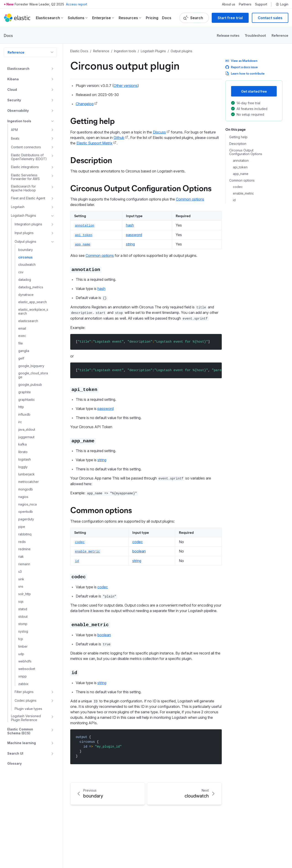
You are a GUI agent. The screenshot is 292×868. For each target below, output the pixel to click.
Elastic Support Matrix (94, 143)
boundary (26, 250)
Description (238, 144)
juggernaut (26, 437)
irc (20, 422)
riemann (24, 564)
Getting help (238, 137)
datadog (25, 280)
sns (21, 586)
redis (22, 542)
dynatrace (26, 295)
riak (21, 557)
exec (22, 336)
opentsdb (26, 512)
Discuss (159, 132)
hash (130, 225)
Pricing (152, 18)
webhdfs (25, 661)
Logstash (18, 207)
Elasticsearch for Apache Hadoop (23, 188)
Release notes (228, 35)
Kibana (13, 79)
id (234, 200)
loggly (23, 467)
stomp (23, 624)
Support (261, 4)
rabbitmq (25, 534)
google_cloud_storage (33, 375)
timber (23, 646)
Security (14, 100)
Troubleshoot (255, 35)
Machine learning (22, 743)
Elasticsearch (18, 69)
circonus (25, 257)
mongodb (26, 489)
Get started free (254, 91)
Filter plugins (24, 692)
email (22, 328)
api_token (240, 167)
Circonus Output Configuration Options (246, 152)
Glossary (14, 764)
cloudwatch (27, 265)
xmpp (22, 676)
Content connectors (26, 147)
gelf (21, 358)
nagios (23, 497)
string (130, 244)
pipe (22, 527)
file (21, 343)
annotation (241, 161)
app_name (241, 174)
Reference (280, 35)
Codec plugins (26, 700)
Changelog (85, 104)
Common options (242, 180)
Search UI (15, 753)
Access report (77, 4)
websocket (27, 669)
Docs (167, 18)
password (134, 235)
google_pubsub (30, 385)
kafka (22, 444)
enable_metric (243, 193)
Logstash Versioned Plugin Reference (26, 718)
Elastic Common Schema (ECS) (20, 731)
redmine (24, 549)
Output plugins (25, 241)
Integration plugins (28, 224)
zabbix (23, 684)
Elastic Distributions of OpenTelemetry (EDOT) (29, 157)
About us (229, 4)
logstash (25, 459)
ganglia (24, 351)
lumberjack (26, 474)
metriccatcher (29, 482)
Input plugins (24, 233)
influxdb (24, 414)
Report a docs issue (241, 67)
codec (238, 187)
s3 (20, 572)
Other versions (126, 86)
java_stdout (27, 430)
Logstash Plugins (23, 215)
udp (21, 654)
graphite (25, 392)
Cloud (12, 90)
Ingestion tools (19, 121)
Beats (15, 138)
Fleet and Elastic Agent (28, 198)
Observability (18, 111)
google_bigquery (31, 366)
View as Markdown (241, 61)
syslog (23, 631)
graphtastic (27, 400)
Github (119, 138)
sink (21, 579)
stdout (23, 617)
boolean (139, 551)
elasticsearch (28, 321)
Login (282, 4)
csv (21, 272)
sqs (21, 602)
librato (23, 452)
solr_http (25, 594)
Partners (245, 4)
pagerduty (26, 519)
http (21, 407)
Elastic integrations (25, 167)
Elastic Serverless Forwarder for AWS (25, 177)
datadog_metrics (31, 287)
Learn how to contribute (245, 73)
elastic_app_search (33, 302)
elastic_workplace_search (33, 311)
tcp (21, 639)
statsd (23, 609)
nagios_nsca (27, 504)
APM (14, 130)
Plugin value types (28, 709)
